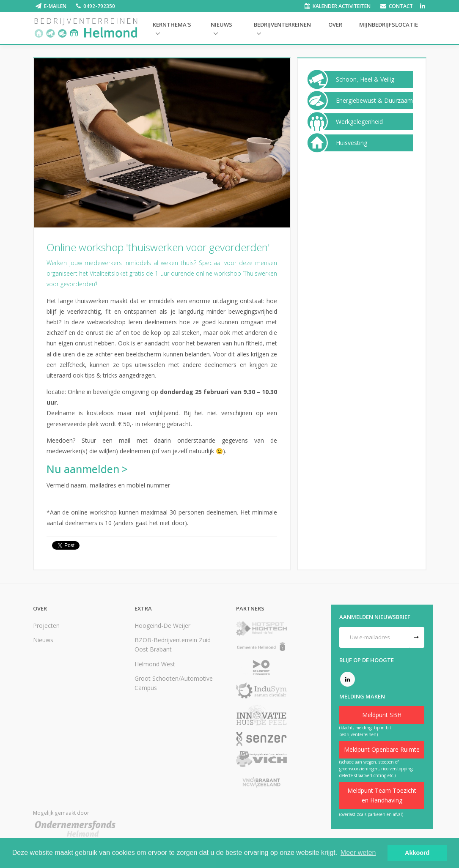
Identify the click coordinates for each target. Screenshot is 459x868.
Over (335, 25)
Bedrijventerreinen (282, 25)
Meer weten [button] (358, 853)
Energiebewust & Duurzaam (374, 101)
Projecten (46, 626)
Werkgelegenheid (359, 122)
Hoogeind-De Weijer (162, 626)
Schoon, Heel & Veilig (365, 79)
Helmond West (155, 664)
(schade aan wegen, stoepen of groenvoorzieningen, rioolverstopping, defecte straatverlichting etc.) (377, 769)
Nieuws (221, 25)
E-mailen (55, 6)
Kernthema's (172, 25)
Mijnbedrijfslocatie (389, 25)
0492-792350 (99, 6)
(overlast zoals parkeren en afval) (371, 814)
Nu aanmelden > (87, 469)
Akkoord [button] (417, 853)
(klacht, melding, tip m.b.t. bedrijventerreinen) (366, 731)
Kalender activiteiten (342, 6)
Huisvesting (352, 143)
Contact (401, 6)
